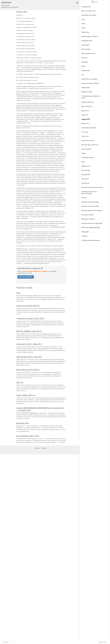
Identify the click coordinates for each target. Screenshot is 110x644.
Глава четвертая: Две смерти (89, 128)
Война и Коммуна (86, 49)
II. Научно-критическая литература (90, 240)
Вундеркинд (85, 62)
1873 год (20, 382)
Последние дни (85, 183)
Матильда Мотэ (85, 45)
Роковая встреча (86, 88)
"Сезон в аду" (85, 132)
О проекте (37, 448)
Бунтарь (83, 66)
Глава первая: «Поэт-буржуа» (89, 15)
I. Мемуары (84, 236)
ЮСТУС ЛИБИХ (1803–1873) (29, 331)
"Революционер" (86, 70)
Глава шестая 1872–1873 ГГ (28, 306)
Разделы (44, 448)
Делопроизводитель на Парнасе (90, 36)
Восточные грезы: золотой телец (90, 145)
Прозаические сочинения (88, 219)
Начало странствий (86, 106)
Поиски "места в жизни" (88, 140)
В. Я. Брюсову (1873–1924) (28, 436)
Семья (83, 19)
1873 (18, 293)
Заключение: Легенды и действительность (92, 187)
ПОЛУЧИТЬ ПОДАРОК (26, 277)
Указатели (84, 198)
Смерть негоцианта (86, 149)
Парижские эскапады (87, 92)
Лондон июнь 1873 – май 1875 (29, 357)
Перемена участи (86, 166)
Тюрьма (83, 153)
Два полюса (84, 58)
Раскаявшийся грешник (87, 158)
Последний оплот (86, 175)
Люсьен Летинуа (86, 170)
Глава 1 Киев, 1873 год (26, 395)
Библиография (85, 232)
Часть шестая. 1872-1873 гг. (28, 369)
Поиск (94, 2)
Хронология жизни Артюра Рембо (90, 206)
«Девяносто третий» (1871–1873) (30, 318)
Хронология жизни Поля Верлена (90, 202)
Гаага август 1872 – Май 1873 (29, 344)
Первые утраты (85, 32)
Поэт (83, 75)
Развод (83, 162)
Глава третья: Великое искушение (90, 83)
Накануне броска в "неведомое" (90, 79)
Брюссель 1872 (85, 111)
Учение (83, 24)
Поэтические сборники (87, 215)
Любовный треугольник (88, 102)
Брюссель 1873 (85, 123)
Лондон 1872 (85, 115)
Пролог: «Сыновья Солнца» (89, 11)
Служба (83, 28)
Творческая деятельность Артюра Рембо (92, 223)
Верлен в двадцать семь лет (88, 53)
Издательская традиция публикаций (91, 228)
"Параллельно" (85, 179)
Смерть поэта (85, 136)
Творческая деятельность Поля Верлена (92, 210)
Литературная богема (87, 41)
